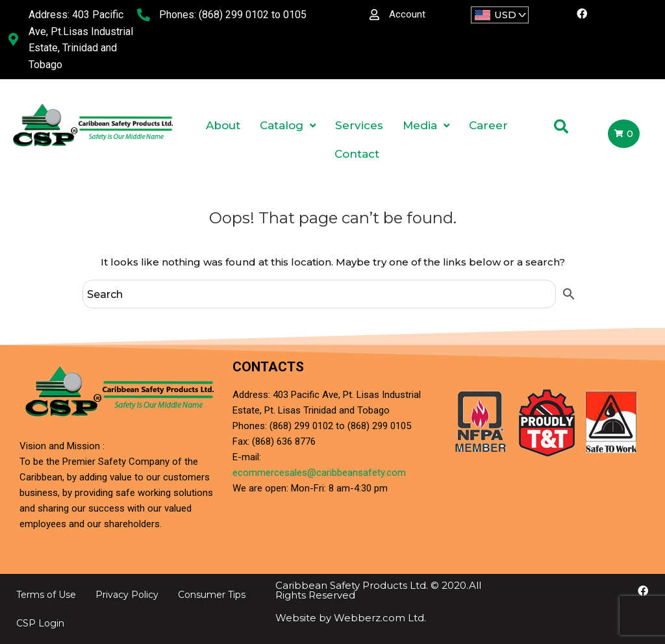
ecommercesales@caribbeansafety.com (319, 473)
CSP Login (40, 623)
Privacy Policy (127, 595)
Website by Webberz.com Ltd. (351, 618)
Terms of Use (46, 595)
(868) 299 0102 (234, 15)
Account (407, 14)
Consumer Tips (212, 595)
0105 (295, 15)
